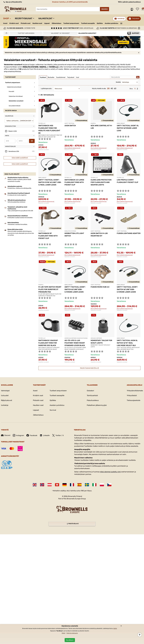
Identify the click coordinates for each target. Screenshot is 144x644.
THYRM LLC (54, 67)
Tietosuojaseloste (134, 400)
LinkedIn (45, 435)
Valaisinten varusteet (44, 150)
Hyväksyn (70, 640)
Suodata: (118, 82)
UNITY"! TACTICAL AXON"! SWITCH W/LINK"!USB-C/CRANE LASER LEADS (75, 289)
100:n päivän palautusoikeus (129, 2)
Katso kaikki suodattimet (20, 158)
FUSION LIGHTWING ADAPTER (129, 233)
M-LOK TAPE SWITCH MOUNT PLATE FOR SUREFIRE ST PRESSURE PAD (50, 289)
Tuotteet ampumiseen (71, 23)
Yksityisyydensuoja (72, 633)
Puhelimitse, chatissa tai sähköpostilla (19, 188)
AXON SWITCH (70, 126)
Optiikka (100, 23)
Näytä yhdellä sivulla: (99, 89)
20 (108, 88)
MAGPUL (43, 67)
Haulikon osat (37, 23)
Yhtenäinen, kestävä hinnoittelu (17, 224)
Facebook (32, 435)
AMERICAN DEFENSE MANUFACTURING (76, 338)
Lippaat (47, 23)
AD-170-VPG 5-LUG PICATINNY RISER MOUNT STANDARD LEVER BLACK (75, 343)
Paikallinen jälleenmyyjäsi (97, 405)
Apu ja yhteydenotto (13, 2)
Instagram (18, 435)
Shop (6, 18)
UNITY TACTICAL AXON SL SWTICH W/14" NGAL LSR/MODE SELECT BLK (127, 343)
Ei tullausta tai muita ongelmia (17, 195)
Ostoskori (90, 391)
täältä (115, 628)
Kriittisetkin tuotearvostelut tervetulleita (20, 218)
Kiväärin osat (14, 23)
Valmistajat (45, 18)
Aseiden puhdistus (112, 23)
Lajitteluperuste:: (47, 89)
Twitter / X (58, 435)
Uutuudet (5, 395)
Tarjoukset (136, 18)
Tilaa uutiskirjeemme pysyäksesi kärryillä (20, 211)
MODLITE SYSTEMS (31, 67)
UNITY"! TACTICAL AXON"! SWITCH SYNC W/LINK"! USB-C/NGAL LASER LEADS (50, 182)
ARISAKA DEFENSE (96, 338)
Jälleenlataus (56, 23)
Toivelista (138, 9)
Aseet (5, 23)
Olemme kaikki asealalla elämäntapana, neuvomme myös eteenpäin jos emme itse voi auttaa (21, 233)
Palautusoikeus (93, 400)
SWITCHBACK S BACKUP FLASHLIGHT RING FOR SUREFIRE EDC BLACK (48, 343)
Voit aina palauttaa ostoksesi (16, 202)
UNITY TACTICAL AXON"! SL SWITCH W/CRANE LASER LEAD (128, 128)
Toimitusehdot (92, 395)
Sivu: (131, 89)
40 (112, 88)
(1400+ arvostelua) (78, 28)
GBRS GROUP (121, 123)
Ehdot (63, 633)
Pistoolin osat (26, 23)
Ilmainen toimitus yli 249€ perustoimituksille (70, 2)
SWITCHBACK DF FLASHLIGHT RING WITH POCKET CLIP (48, 236)
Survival (53, 410)
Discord (6, 435)
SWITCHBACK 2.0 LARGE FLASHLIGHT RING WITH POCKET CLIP (74, 182)
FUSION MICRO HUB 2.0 (100, 287)
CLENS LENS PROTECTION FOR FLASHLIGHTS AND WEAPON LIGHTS (101, 182)
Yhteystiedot (132, 395)
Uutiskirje (5, 405)
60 (115, 88)
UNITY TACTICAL (69, 123)
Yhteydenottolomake (135, 391)
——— (121, 23)
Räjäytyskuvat (24, 18)
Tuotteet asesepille (88, 23)
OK (32, 141)
